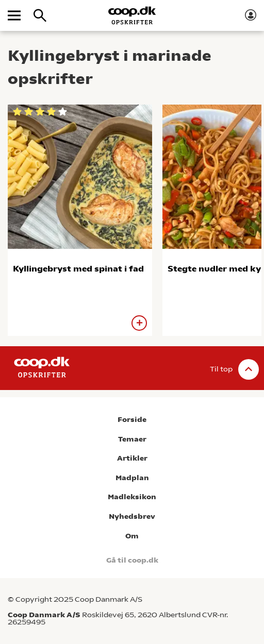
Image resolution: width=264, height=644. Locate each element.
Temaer (132, 439)
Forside (132, 420)
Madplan (132, 478)
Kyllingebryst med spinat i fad (78, 269)
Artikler (132, 458)
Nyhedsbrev (132, 516)
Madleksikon (132, 497)
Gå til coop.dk (132, 560)
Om (132, 536)
